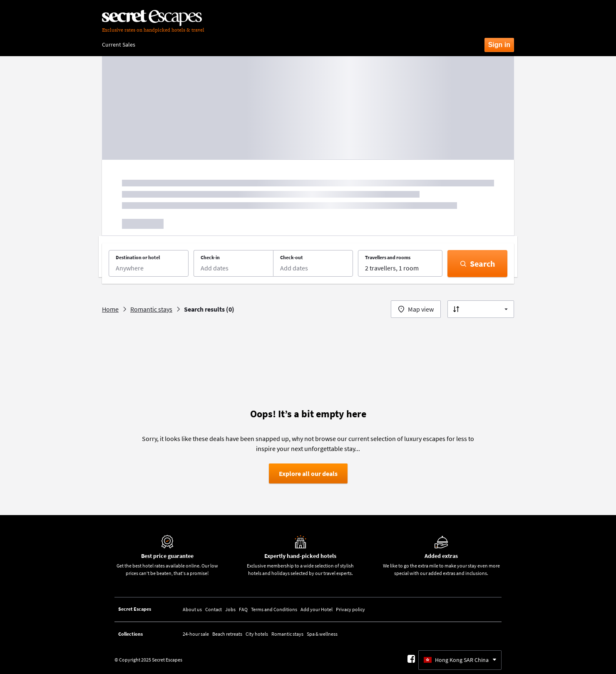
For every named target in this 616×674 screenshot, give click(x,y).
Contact (214, 609)
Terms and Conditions (274, 609)
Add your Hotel (317, 609)
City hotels (257, 634)
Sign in (499, 45)
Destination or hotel (138, 257)
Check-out (292, 257)
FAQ (243, 609)
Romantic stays (287, 634)
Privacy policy (350, 609)
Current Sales (119, 45)
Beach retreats (227, 634)
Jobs (230, 609)
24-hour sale (196, 634)
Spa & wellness (322, 634)
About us (192, 609)
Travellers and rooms (388, 257)
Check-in (210, 257)
